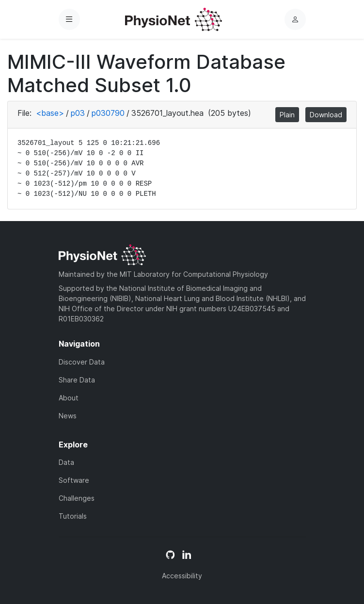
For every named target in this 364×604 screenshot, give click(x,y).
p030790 (108, 113)
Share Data (77, 380)
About (69, 398)
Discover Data (82, 362)
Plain (287, 115)
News (68, 416)
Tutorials (73, 516)
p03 (78, 113)
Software (74, 480)
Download (326, 115)
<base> (50, 113)
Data (66, 462)
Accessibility (182, 576)
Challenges (77, 498)
